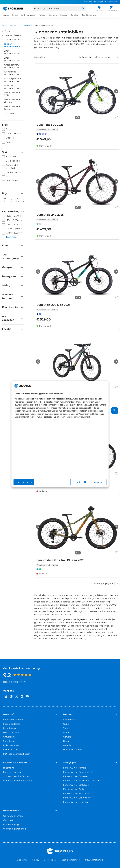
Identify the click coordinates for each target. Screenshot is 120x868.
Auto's (6, 15)
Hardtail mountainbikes (12, 87)
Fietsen (42, 15)
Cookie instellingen (71, 860)
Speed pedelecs (12, 724)
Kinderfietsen (10, 750)
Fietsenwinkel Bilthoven (76, 785)
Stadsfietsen (10, 741)
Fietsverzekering (12, 772)
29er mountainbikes (12, 59)
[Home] (13, 9)
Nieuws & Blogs (12, 825)
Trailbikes (9, 114)
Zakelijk (74, 15)
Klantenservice (111, 2)
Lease (15, 15)
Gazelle (67, 745)
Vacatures (88, 2)
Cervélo (67, 737)
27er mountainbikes (12, 52)
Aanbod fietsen (13, 35)
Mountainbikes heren (12, 108)
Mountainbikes (25, 25)
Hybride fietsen (11, 745)
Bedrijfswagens (28, 15)
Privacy (36, 860)
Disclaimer (22, 860)
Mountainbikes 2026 (12, 94)
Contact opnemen (13, 816)
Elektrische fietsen (13, 720)
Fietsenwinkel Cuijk (74, 789)
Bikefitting (9, 768)
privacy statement (82, 417)
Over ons (8, 820)
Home (5, 25)
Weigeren (98, 482)
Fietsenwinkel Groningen (77, 798)
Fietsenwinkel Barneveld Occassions (83, 781)
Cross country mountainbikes (12, 66)
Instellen (80, 482)
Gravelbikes (9, 737)
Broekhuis (53, 849)
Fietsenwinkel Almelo (75, 768)
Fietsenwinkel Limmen (75, 802)
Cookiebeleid (50, 860)
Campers (53, 15)
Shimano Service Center (16, 776)
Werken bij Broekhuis (15, 829)
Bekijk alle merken (73, 750)
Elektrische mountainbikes (12, 73)
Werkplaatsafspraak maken (18, 781)
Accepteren (25, 482)
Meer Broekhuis (88, 15)
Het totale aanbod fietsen (17, 754)
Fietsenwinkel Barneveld (76, 776)
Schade (64, 15)
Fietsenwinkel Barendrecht (78, 772)
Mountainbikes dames (12, 101)
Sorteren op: (85, 57)
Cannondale (70, 720)
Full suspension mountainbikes (13, 80)
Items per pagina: (104, 584)
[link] (77, 107)
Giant (66, 733)
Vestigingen (98, 2)
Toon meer (10, 237)
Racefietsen (10, 728)
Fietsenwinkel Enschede (76, 794)
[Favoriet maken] (116, 117)
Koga (66, 741)
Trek (65, 728)
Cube (66, 724)
